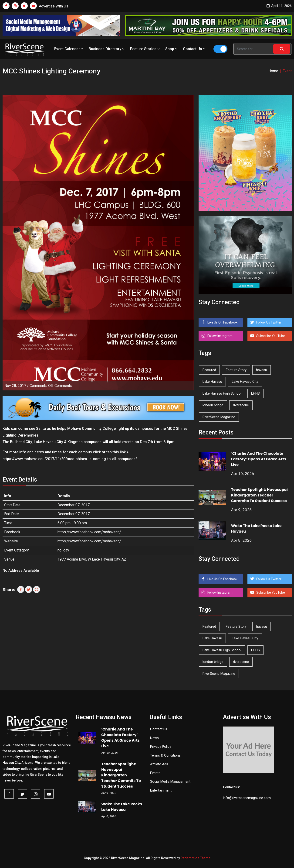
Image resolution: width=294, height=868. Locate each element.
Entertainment (161, 790)
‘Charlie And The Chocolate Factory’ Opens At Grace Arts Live (259, 459)
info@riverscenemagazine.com (247, 798)
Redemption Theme (196, 858)
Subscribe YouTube (270, 336)
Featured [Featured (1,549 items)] (209, 370)
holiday (63, 550)
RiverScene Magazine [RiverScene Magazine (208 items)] (219, 417)
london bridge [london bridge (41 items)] (213, 405)
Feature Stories (145, 49)
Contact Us (195, 49)
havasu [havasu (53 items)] (262, 370)
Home (273, 71)
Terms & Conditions (165, 755)
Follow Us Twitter (269, 322)
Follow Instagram (220, 336)
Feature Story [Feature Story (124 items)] (236, 370)
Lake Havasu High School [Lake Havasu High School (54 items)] (222, 393)
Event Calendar (69, 49)
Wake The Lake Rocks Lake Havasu (122, 807)
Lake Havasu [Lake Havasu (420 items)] (212, 382)
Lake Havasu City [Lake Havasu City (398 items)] (245, 382)
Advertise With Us (54, 6)
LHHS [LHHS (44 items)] (255, 393)
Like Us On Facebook (222, 322)
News (154, 738)
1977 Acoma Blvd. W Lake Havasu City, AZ (92, 559)
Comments (51, 386)
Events (155, 773)
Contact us (159, 729)
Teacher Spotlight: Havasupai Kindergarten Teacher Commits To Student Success (259, 495)
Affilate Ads (159, 764)
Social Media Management (170, 782)
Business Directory (107, 49)
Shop (172, 49)
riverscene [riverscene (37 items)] (241, 405)
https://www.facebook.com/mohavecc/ (89, 532)
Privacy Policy (161, 747)
